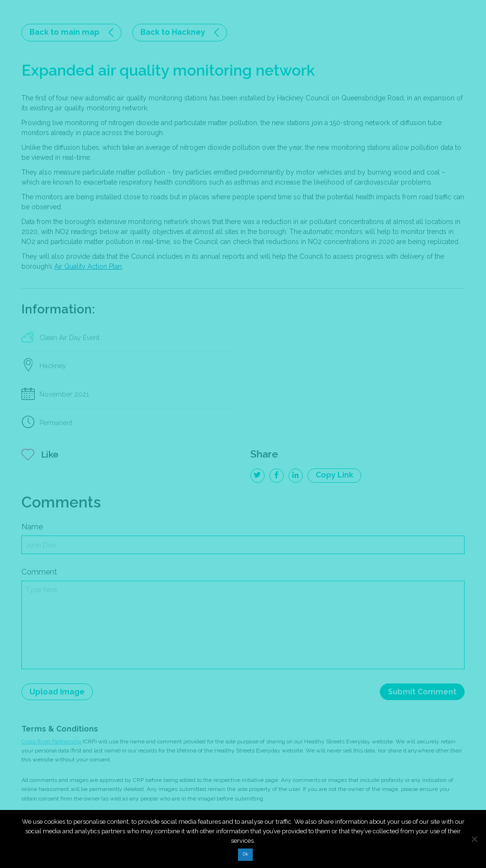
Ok (245, 854)
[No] (474, 839)
